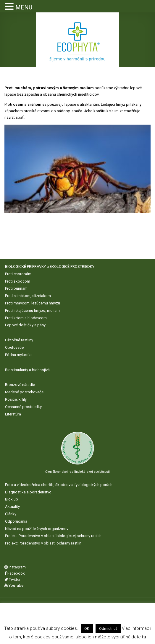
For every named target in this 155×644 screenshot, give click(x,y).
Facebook (15, 573)
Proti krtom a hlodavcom (26, 318)
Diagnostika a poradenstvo (28, 492)
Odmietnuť (108, 628)
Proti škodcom (18, 281)
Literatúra (13, 414)
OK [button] (87, 628)
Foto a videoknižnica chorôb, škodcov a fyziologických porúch (59, 485)
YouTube (14, 585)
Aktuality (12, 507)
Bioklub (12, 499)
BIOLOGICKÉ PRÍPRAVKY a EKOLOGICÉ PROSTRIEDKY (50, 266)
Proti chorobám (18, 274)
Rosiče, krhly (16, 399)
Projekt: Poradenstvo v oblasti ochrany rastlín (43, 543)
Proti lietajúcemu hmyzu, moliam (32, 310)
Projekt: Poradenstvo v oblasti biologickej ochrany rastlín (53, 536)
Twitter (12, 579)
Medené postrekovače (24, 392)
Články (11, 514)
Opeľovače (14, 347)
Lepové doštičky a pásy (25, 325)
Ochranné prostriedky (23, 407)
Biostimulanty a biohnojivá (27, 370)
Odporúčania (16, 521)
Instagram (15, 567)
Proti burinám (16, 288)
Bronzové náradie (20, 385)
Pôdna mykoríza (19, 355)
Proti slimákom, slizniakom (28, 296)
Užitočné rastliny (19, 340)
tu (144, 637)
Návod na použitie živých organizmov (37, 529)
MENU (24, 7)
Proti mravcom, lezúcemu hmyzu (33, 303)
